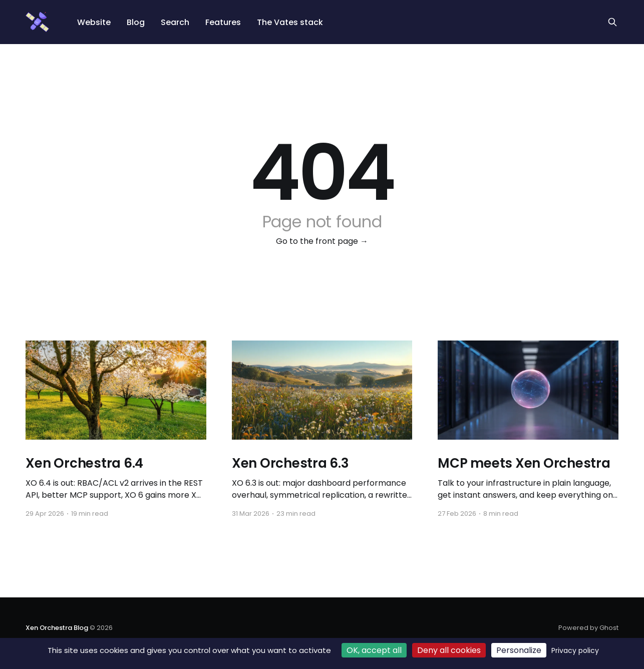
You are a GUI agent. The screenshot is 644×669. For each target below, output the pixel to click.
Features (223, 22)
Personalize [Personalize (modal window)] (519, 650)
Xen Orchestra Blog (57, 628)
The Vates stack (290, 22)
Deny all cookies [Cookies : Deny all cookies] (449, 650)
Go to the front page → (322, 241)
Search (175, 22)
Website (94, 22)
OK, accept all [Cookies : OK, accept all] (374, 650)
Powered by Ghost (588, 628)
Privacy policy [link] (575, 650)
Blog (136, 22)
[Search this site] (612, 22)
